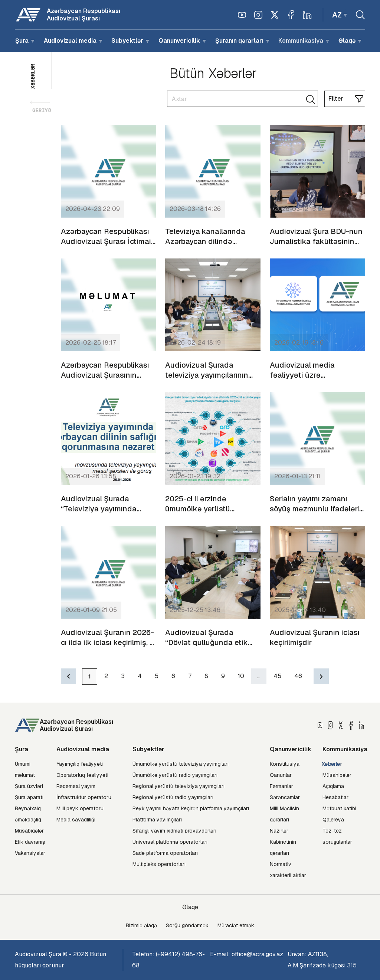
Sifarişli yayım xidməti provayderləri (174, 831)
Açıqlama (333, 786)
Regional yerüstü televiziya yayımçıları (178, 786)
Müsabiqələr (29, 831)
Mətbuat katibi (339, 808)
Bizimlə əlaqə (141, 925)
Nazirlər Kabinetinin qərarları (283, 842)
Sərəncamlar (285, 797)
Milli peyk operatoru (80, 808)
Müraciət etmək (236, 925)
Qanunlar (281, 775)
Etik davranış (30, 842)
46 (298, 676)
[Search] (243, 99)
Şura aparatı (29, 797)
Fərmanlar (281, 786)
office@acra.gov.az (257, 954)
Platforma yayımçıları (157, 820)
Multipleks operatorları (159, 864)
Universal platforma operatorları (170, 842)
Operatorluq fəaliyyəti (82, 775)
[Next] (321, 676)
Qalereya (333, 820)
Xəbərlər (332, 764)
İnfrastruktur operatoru (84, 797)
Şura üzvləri (29, 786)
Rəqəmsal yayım (76, 786)
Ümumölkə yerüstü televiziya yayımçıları (181, 764)
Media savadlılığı (76, 820)
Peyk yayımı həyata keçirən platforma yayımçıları (191, 808)
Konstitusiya (285, 764)
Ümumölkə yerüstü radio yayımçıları (175, 775)
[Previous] (68, 676)
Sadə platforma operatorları (165, 853)
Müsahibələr (337, 775)
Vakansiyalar (30, 853)
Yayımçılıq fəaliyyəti (80, 764)
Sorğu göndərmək (187, 925)
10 (241, 676)
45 (277, 676)
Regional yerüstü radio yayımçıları (173, 797)
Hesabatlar (335, 797)
